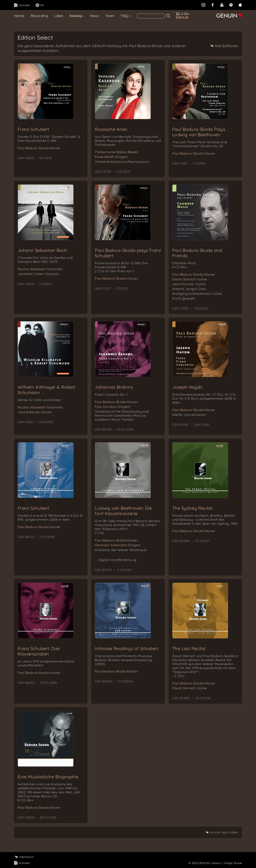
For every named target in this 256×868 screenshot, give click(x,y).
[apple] (240, 4)
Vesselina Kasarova (122, 162)
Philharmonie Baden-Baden (116, 152)
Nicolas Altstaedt (40, 269)
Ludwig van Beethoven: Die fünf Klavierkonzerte (123, 511)
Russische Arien (111, 129)
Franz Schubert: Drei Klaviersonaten (39, 651)
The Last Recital (189, 649)
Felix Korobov (112, 407)
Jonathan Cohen (38, 274)
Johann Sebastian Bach (42, 250)
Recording (39, 16)
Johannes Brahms (114, 387)
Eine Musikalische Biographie (48, 777)
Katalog (76, 16)
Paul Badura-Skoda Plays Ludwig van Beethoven (199, 132)
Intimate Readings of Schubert (127, 649)
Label (59, 16)
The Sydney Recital (192, 508)
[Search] (151, 16)
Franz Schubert (33, 129)
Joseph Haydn (187, 387)
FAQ (124, 16)
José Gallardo (35, 412)
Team (110, 16)
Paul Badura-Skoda (39, 148)
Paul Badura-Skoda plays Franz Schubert (128, 253)
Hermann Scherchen (118, 545)
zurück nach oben (222, 832)
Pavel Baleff (111, 157)
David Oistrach (190, 279)
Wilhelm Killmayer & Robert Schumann (46, 390)
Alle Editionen (224, 46)
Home (19, 16)
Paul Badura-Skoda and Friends (197, 253)
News (94, 16)
